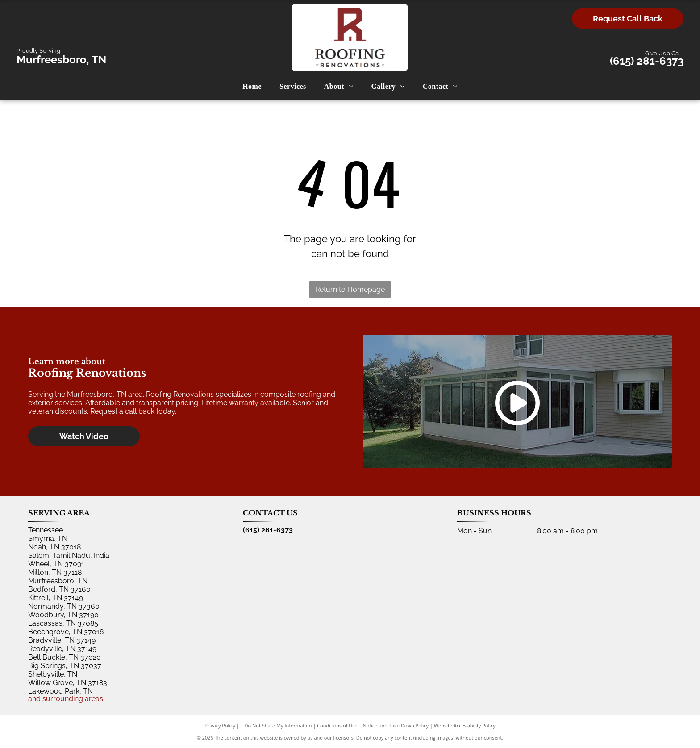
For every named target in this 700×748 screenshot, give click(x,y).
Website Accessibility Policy (465, 725)
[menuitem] (252, 87)
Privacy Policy (220, 725)
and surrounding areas (66, 699)
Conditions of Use (337, 725)
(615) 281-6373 (647, 61)
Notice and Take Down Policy (396, 725)
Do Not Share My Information (278, 725)
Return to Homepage (350, 289)
